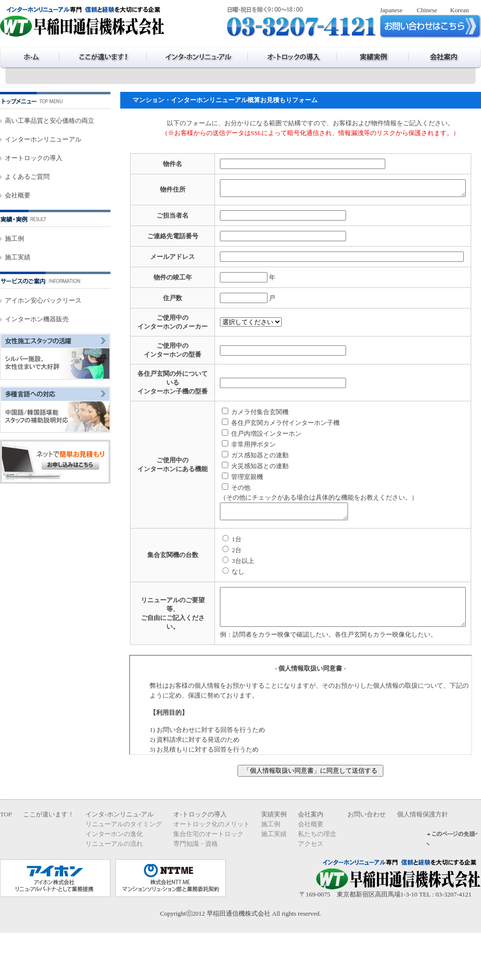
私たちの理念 (317, 881)
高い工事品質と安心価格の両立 (50, 121)
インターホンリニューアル (43, 139)
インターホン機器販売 (37, 319)
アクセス (311, 891)
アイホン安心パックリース (43, 300)
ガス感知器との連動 (230, 492)
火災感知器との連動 (230, 503)
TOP (6, 861)
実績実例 (274, 861)
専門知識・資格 (196, 891)
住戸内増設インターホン (237, 470)
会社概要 (18, 195)
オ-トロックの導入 (200, 861)
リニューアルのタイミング (124, 871)
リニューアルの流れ (114, 891)
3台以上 (214, 601)
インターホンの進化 (114, 881)
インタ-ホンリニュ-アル (120, 861)
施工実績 (18, 257)
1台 (207, 579)
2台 (207, 590)
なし (209, 611)
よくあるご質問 (27, 177)
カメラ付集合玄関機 (230, 449)
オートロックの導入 (34, 158)
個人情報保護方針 (423, 861)
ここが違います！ (49, 861)
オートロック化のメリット (212, 871)
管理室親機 (218, 514)
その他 (211, 524)
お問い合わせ (367, 861)
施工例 (14, 238)
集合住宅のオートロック (208, 881)
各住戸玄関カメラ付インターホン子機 (256, 460)
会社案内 (311, 861)
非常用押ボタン (224, 481)
